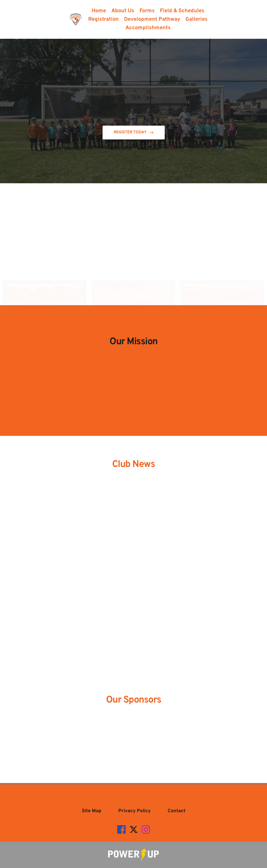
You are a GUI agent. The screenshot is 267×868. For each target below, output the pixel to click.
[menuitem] (99, 11)
